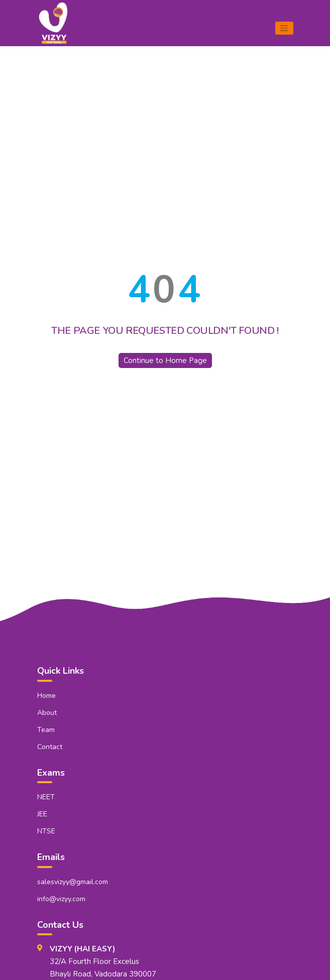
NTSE (46, 831)
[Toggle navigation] (284, 28)
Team (46, 730)
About (47, 713)
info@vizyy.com (61, 899)
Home (46, 696)
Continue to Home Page (165, 360)
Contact (50, 747)
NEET (46, 797)
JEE (42, 814)
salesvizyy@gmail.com (73, 882)
